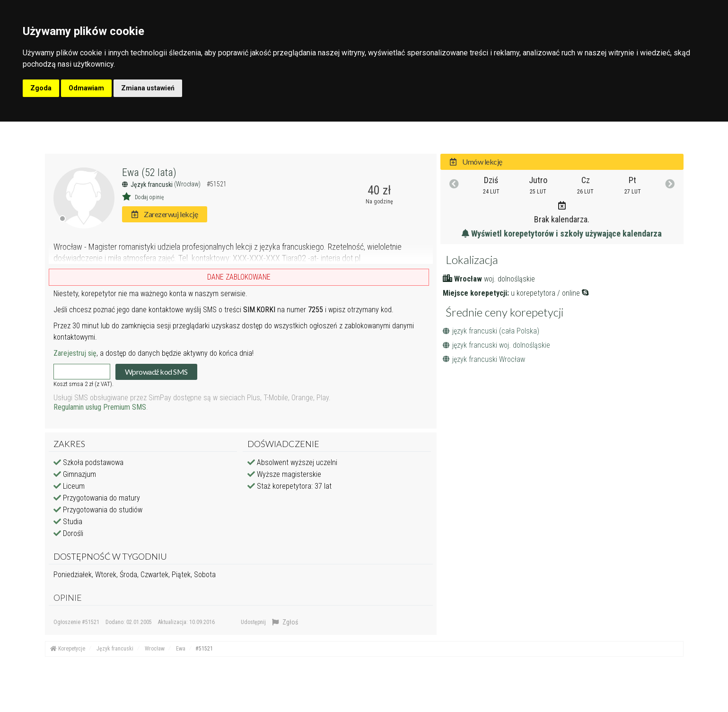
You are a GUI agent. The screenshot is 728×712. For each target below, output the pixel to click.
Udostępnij (253, 622)
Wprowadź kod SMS (156, 372)
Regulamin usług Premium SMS (100, 407)
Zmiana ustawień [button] (148, 88)
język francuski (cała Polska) (491, 331)
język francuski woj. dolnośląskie (496, 345)
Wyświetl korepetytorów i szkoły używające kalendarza (562, 233)
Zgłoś (285, 622)
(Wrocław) (188, 184)
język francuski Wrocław (484, 359)
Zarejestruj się (75, 353)
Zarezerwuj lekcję (165, 214)
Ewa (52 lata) (149, 172)
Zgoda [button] (41, 88)
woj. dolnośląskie (509, 279)
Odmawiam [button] (86, 88)
